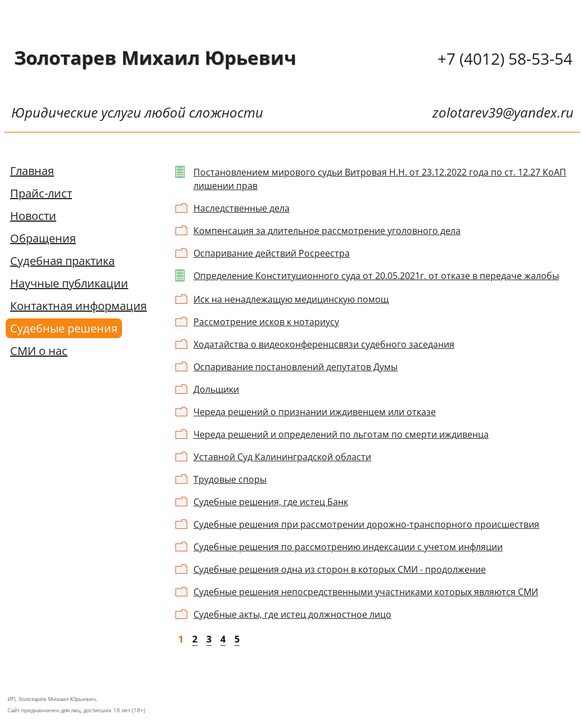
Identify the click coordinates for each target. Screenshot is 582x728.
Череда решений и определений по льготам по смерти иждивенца (341, 434)
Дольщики (216, 389)
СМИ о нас (39, 351)
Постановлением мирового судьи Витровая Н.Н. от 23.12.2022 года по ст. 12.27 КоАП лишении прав (380, 179)
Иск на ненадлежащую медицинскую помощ (291, 299)
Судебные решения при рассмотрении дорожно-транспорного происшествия (366, 524)
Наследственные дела (242, 208)
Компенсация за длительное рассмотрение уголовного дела (327, 231)
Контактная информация (78, 306)
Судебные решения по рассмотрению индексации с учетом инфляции (348, 547)
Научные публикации (69, 283)
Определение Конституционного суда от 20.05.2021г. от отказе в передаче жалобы (376, 276)
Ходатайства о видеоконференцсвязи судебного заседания (324, 344)
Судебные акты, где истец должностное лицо (292, 614)
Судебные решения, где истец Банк (271, 502)
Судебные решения (64, 328)
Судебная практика (62, 261)
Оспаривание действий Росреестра (272, 253)
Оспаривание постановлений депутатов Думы (295, 367)
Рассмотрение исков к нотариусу (266, 322)
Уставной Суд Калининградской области (282, 457)
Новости (33, 216)
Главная (32, 171)
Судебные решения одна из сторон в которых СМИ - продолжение (340, 569)
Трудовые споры (230, 479)
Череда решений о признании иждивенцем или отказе (315, 412)
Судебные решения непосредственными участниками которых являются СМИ (366, 592)
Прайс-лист (41, 193)
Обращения (43, 238)
